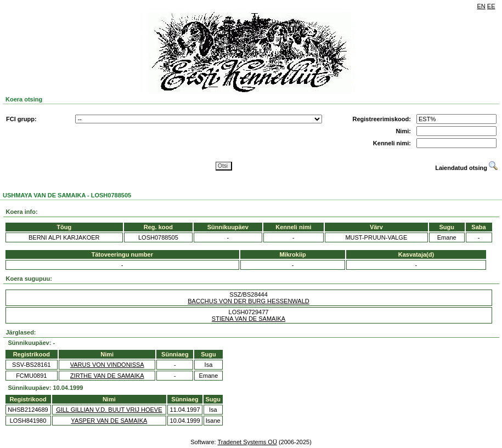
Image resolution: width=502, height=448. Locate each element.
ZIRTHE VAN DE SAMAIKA (107, 376)
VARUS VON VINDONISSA (107, 365)
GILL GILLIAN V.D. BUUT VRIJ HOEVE (109, 410)
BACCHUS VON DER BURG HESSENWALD (248, 301)
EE (491, 6)
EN (481, 6)
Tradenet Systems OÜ (247, 442)
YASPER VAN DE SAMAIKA (109, 421)
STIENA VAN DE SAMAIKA (249, 319)
